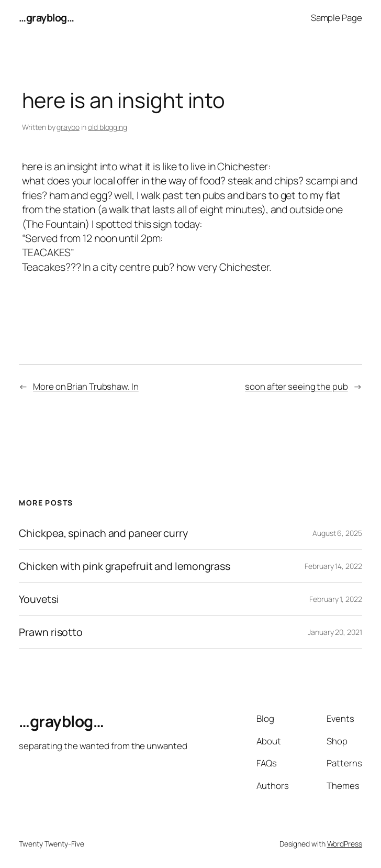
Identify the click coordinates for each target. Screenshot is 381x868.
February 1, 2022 (335, 599)
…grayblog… (46, 18)
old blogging (108, 127)
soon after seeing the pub (296, 386)
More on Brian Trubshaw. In (86, 386)
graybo (68, 127)
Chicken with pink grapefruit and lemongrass (125, 566)
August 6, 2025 (337, 533)
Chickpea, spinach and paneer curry (103, 533)
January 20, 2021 (335, 632)
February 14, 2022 (333, 566)
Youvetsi (39, 599)
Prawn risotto (51, 632)
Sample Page (337, 18)
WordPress (345, 844)
